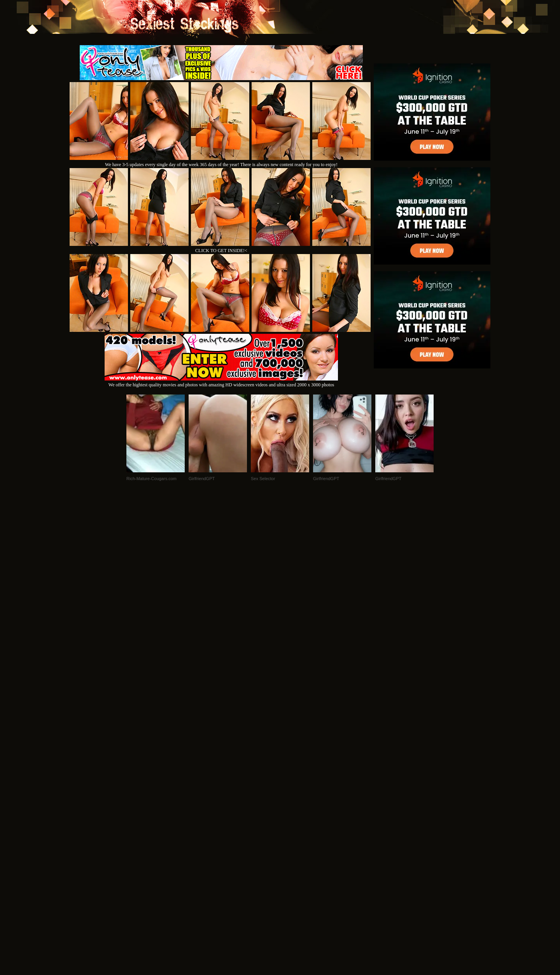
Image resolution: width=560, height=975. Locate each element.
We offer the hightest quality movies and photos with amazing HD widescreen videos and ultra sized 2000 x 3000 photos (221, 382)
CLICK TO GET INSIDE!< (221, 251)
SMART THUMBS (294, 869)
